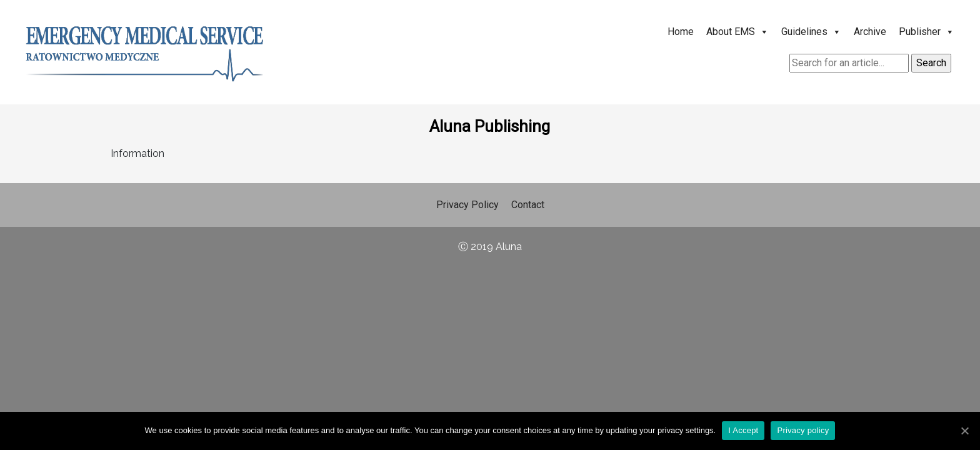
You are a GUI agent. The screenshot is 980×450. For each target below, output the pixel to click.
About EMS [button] (737, 32)
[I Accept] (964, 431)
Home (681, 32)
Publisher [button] (927, 32)
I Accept (743, 430)
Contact (528, 205)
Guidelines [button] (811, 32)
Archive (870, 32)
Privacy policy (803, 430)
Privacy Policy (467, 205)
